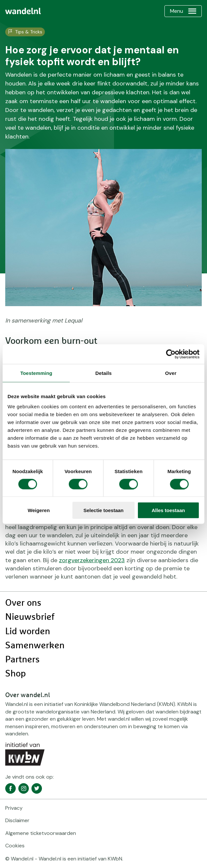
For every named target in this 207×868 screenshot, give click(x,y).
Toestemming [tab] (36, 373)
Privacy (14, 808)
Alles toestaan (168, 510)
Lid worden (28, 632)
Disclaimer (17, 820)
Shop (16, 674)
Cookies (15, 846)
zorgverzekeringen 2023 (92, 560)
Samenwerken (35, 646)
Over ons (23, 603)
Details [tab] (104, 373)
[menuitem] (23, 11)
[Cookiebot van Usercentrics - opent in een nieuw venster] (171, 354)
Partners (22, 660)
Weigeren (39, 510)
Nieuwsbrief (30, 617)
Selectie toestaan (104, 510)
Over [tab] (171, 373)
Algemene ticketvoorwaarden (41, 833)
